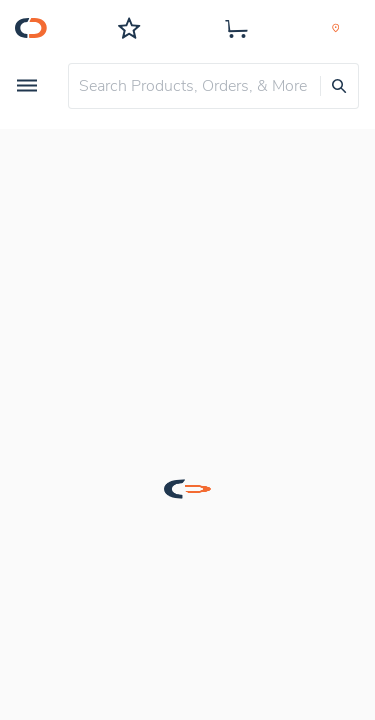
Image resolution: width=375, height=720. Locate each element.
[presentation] (339, 86)
